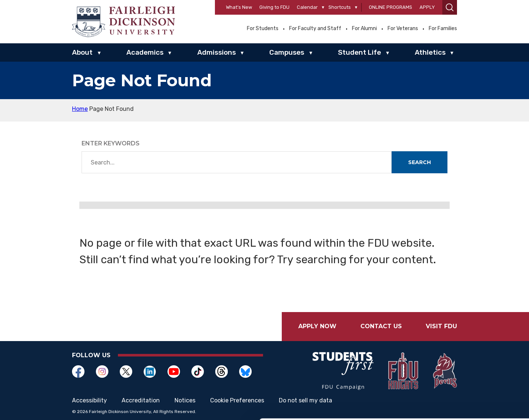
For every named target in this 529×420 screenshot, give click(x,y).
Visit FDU (441, 326)
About (82, 52)
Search (420, 162)
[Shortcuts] (356, 8)
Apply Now (317, 326)
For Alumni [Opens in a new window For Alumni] (364, 29)
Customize (468, 376)
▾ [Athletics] (452, 53)
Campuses (287, 52)
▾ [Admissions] (242, 53)
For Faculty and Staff (315, 29)
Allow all (467, 352)
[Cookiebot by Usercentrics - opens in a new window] (48, 406)
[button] (450, 7)
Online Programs (391, 7)
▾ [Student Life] (388, 53)
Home (80, 109)
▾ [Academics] (170, 53)
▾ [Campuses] (311, 53)
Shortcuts (340, 7)
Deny (467, 400)
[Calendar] (323, 8)
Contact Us (381, 326)
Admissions (217, 52)
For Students (263, 29)
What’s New (239, 7)
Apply (427, 7)
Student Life (359, 52)
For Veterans (403, 29)
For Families (443, 29)
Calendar (307, 7)
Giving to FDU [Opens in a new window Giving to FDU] (274, 7)
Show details (113, 397)
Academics (145, 52)
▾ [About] (99, 53)
